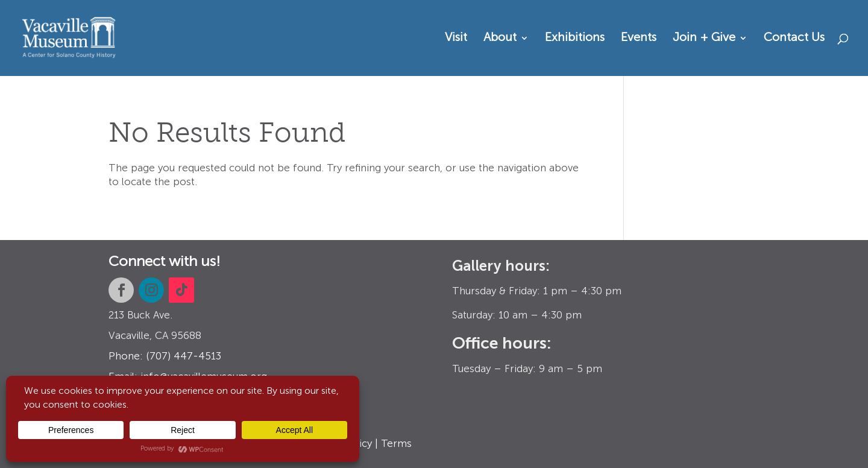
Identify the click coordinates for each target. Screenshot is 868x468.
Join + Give (704, 39)
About (500, 39)
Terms (396, 444)
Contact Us (794, 39)
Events (639, 39)
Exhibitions (575, 39)
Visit (456, 39)
